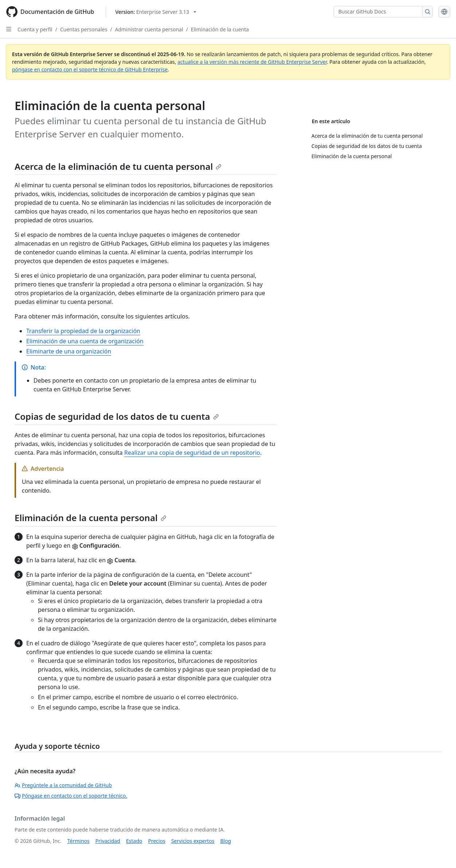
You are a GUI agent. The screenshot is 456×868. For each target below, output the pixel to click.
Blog (226, 841)
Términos (78, 841)
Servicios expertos (193, 841)
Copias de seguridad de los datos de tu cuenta (117, 416)
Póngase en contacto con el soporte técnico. (71, 796)
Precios (157, 841)
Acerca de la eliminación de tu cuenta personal (118, 166)
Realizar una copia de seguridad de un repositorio (192, 453)
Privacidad (108, 841)
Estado (134, 841)
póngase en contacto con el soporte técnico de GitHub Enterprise (90, 69)
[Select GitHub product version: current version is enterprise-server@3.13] (156, 12)
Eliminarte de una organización (69, 351)
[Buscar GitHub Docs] (378, 12)
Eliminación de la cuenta (220, 29)
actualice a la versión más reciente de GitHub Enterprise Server (252, 62)
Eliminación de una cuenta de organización (85, 341)
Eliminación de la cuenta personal (91, 518)
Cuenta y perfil (35, 29)
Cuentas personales (84, 29)
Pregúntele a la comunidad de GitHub (63, 785)
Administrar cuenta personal (149, 29)
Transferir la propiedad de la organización (83, 331)
